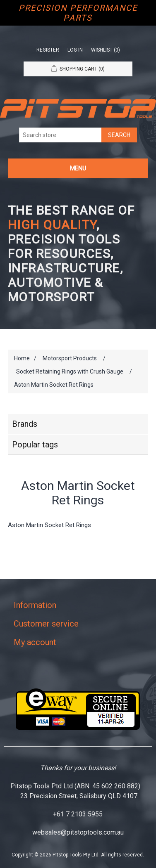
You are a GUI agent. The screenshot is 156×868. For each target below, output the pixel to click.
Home (22, 358)
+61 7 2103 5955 (78, 814)
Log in (75, 50)
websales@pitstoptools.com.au (78, 832)
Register (48, 50)
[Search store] (60, 135)
